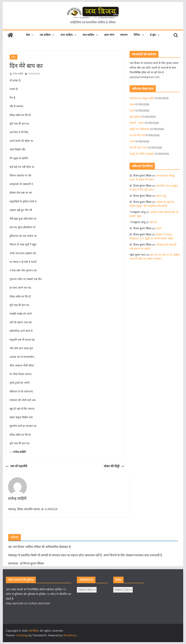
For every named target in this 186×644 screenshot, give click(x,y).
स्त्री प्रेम (153, 222)
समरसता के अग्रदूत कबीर (142, 98)
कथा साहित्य (67, 35)
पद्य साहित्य (45, 35)
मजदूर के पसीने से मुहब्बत (142, 154)
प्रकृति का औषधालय (139, 129)
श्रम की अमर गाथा (138, 147)
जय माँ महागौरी (16, 466)
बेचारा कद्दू (161, 196)
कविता (13, 57)
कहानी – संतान (137, 123)
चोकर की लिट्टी (114, 466)
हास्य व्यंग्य (109, 35)
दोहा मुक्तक (135, 117)
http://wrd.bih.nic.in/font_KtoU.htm (28, 603)
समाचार (124, 35)
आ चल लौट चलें (137, 135)
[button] (32, 35)
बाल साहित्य (88, 35)
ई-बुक (153, 35)
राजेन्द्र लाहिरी (18, 74)
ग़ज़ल (132, 104)
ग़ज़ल (132, 141)
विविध (137, 35)
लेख (28, 35)
